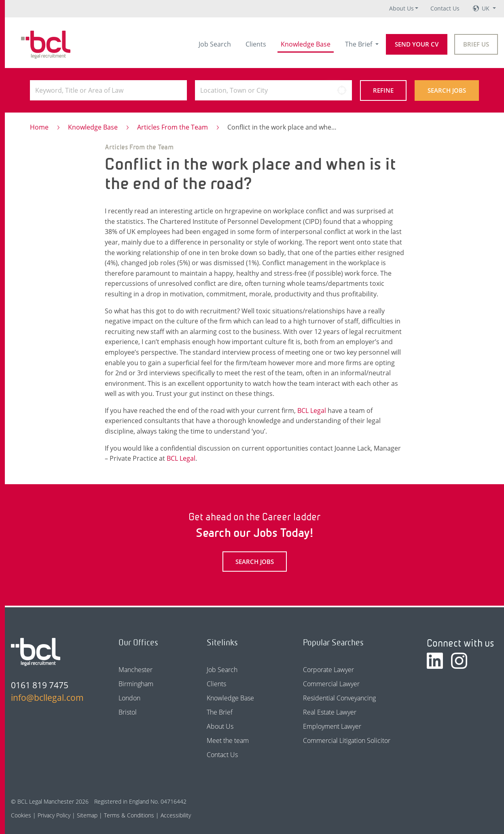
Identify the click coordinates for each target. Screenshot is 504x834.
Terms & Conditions (129, 815)
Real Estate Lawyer (330, 712)
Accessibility (176, 815)
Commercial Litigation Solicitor (347, 740)
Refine (383, 90)
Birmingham (136, 684)
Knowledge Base (306, 44)
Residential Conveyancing (339, 698)
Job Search (215, 44)
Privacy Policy (54, 815)
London (129, 698)
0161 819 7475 (40, 685)
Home (39, 127)
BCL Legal (312, 411)
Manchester (136, 670)
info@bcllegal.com (47, 698)
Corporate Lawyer (328, 670)
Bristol (128, 712)
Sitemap (87, 815)
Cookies (21, 815)
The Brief (359, 44)
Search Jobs (447, 90)
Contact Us (445, 8)
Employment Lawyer (332, 726)
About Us (401, 8)
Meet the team (228, 740)
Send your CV (417, 44)
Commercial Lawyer (331, 684)
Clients (256, 44)
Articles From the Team (173, 127)
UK (486, 8)
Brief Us (476, 44)
